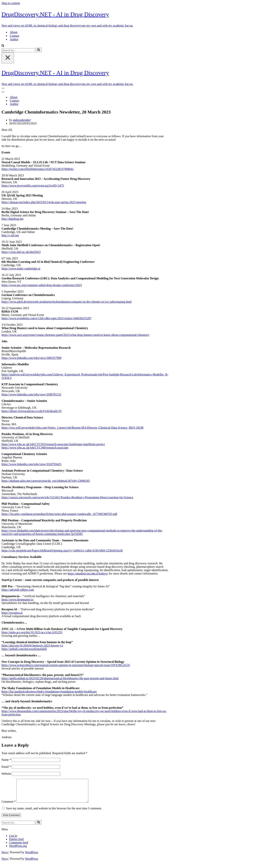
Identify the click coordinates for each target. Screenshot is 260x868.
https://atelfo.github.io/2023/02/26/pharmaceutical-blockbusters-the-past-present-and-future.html (60, 678)
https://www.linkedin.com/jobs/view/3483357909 (31, 358)
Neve (5, 857)
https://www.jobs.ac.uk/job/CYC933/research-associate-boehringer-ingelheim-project (53, 444)
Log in (13, 840)
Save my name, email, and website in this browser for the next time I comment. (54, 813)
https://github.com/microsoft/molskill (24, 649)
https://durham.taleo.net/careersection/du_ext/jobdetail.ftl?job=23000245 (46, 481)
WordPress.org (18, 850)
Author (14, 39)
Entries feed (16, 844)
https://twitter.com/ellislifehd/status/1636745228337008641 (38, 169)
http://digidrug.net (12, 219)
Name (6, 760)
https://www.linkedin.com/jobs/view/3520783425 (31, 464)
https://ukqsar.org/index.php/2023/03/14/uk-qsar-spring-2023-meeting (44, 202)
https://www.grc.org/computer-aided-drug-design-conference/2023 (42, 285)
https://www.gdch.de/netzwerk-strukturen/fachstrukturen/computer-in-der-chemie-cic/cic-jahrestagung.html (67, 302)
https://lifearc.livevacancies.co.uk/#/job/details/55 (32, 411)
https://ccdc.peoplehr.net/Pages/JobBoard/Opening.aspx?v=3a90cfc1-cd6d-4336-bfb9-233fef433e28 (62, 550)
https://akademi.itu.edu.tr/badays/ (88, 573)
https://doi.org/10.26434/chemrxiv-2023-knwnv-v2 (32, 645)
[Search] (3, 46)
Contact (15, 36)
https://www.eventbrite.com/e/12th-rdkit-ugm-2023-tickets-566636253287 (47, 318)
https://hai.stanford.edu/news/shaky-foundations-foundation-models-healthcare (49, 691)
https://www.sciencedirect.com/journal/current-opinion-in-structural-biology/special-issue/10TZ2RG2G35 (66, 665)
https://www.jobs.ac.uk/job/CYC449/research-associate (35, 448)
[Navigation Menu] (3, 88)
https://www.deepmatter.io (17, 599)
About (14, 32)
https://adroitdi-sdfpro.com (18, 590)
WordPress (32, 857)
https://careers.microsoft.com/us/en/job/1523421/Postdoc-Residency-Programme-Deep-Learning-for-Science (67, 497)
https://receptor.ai (12, 613)
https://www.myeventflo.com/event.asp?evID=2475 (33, 186)
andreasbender (22, 120)
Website (6, 774)
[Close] (8, 58)
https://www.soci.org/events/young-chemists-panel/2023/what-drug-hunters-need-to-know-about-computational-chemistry (75, 335)
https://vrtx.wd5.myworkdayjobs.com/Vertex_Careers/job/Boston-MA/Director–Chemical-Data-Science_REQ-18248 (72, 428)
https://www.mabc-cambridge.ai (21, 269)
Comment (9, 806)
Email (6, 767)
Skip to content (11, 3)
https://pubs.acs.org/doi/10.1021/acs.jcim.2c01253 (32, 632)
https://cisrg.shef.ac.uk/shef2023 (21, 252)
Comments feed (19, 847)
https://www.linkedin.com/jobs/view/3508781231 (31, 394)
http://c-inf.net (10, 235)
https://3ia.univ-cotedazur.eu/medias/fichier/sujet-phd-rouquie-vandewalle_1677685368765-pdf (59, 514)
